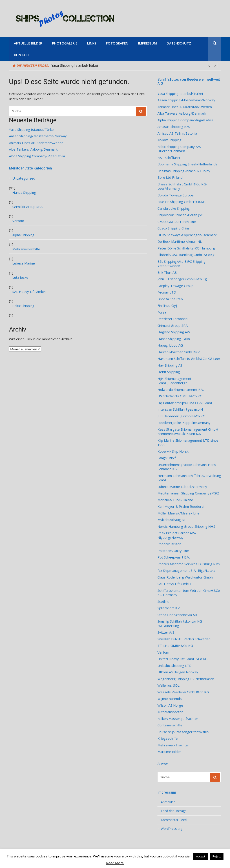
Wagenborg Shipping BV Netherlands (186, 679)
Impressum (147, 43)
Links (92, 43)
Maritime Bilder (169, 752)
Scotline (163, 602)
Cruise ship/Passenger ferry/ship (183, 732)
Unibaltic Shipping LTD (175, 666)
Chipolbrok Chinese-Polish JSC (180, 215)
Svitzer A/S (166, 632)
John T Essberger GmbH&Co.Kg (182, 279)
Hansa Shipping (24, 193)
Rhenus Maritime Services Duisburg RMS (189, 564)
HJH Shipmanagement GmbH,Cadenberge (174, 381)
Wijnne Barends (170, 699)
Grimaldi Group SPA (27, 207)
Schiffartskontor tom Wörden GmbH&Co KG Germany (189, 593)
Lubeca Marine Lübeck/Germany (182, 487)
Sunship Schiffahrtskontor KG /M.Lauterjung (180, 624)
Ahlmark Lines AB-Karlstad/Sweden (36, 143)
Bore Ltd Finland (170, 177)
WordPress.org (172, 829)
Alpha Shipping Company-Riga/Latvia (37, 156)
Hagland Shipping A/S (174, 332)
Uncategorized (24, 178)
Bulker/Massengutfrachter (178, 719)
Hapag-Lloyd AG (170, 345)
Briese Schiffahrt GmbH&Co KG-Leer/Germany (182, 186)
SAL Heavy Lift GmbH (29, 292)
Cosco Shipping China (174, 228)
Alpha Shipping (23, 235)
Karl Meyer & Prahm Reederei (181, 506)
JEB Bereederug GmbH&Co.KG (181, 416)
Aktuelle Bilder (28, 43)
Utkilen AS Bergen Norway (178, 672)
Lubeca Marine (24, 263)
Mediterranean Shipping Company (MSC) (188, 493)
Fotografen (117, 43)
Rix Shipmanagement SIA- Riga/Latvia (186, 571)
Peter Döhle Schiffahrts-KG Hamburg (186, 248)
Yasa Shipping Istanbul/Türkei (75, 66)
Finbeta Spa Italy (170, 299)
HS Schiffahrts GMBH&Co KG (180, 396)
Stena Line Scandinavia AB (177, 615)
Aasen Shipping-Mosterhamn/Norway (38, 136)
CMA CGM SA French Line (177, 222)
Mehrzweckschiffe (26, 249)
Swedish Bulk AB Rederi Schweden (184, 639)
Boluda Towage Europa (176, 195)
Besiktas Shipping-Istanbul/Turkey (184, 171)
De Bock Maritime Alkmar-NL (180, 241)
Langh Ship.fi (167, 458)
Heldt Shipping (169, 372)
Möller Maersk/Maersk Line (178, 513)
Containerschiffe (170, 725)
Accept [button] (201, 856)
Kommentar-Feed (174, 820)
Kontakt (22, 55)
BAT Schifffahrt (169, 158)
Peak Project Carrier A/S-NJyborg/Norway (177, 535)
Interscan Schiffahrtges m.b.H (180, 409)
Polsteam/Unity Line (173, 551)
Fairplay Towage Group (176, 286)
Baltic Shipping (23, 306)
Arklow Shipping (169, 140)
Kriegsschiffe (168, 738)
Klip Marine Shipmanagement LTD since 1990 (188, 443)
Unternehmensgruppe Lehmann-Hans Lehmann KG (187, 467)
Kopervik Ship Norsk (173, 451)
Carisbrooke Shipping (174, 208)
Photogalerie (65, 43)
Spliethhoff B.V (169, 608)
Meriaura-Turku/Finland (175, 500)
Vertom (18, 221)
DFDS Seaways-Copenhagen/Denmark (187, 235)
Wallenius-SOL (168, 685)
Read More (115, 863)
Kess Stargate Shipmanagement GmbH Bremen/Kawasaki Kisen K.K (188, 432)
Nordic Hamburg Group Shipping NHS (186, 526)
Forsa (162, 312)
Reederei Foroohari (172, 319)
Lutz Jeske (20, 277)
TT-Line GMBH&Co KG (175, 646)
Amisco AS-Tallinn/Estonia (177, 133)
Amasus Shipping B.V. (174, 127)
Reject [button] (217, 856)
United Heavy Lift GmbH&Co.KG (182, 659)
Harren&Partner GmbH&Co (179, 352)
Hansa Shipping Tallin (174, 339)
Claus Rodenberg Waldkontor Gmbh (185, 577)
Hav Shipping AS (170, 365)
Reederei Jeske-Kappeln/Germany (184, 423)
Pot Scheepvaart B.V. (174, 557)
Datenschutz (179, 43)
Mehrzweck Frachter (173, 745)
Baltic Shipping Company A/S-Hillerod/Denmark (180, 149)
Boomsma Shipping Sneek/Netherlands (187, 164)
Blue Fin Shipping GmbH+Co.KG (181, 202)
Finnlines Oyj (167, 306)
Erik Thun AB (167, 273)
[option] (134, 66)
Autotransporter (170, 712)
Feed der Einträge (174, 811)
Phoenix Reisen (169, 544)
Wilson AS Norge (170, 705)
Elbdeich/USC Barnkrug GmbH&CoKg (186, 255)
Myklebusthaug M (171, 520)
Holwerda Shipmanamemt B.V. (181, 390)
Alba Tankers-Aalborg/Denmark (33, 149)
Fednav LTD (167, 292)
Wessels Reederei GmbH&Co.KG (183, 692)
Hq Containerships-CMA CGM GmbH (186, 403)
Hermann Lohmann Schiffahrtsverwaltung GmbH (189, 478)
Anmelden (168, 802)
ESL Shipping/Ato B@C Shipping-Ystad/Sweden (182, 264)
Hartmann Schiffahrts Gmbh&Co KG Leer (189, 359)
